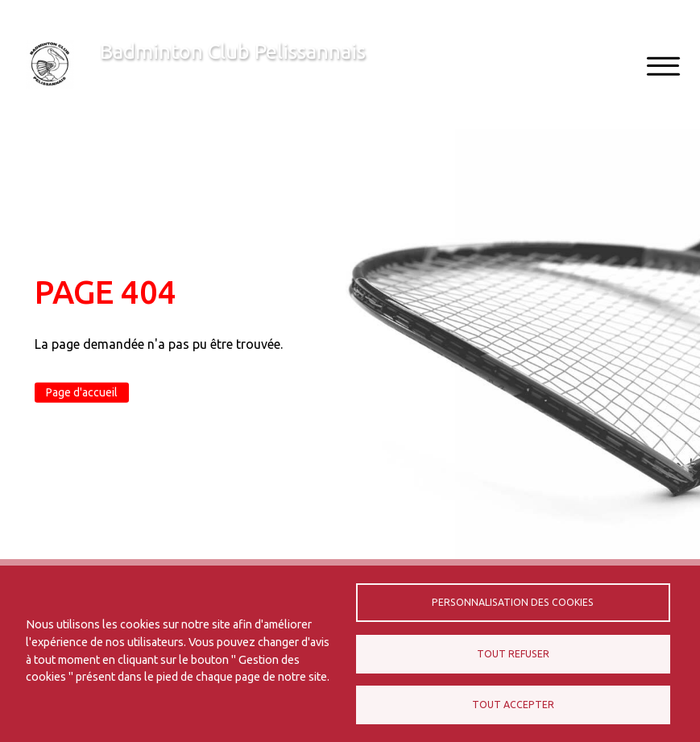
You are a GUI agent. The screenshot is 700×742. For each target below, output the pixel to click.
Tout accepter (513, 705)
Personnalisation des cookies (513, 602)
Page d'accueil (82, 392)
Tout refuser (513, 654)
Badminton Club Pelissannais (233, 51)
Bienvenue (129, 77)
